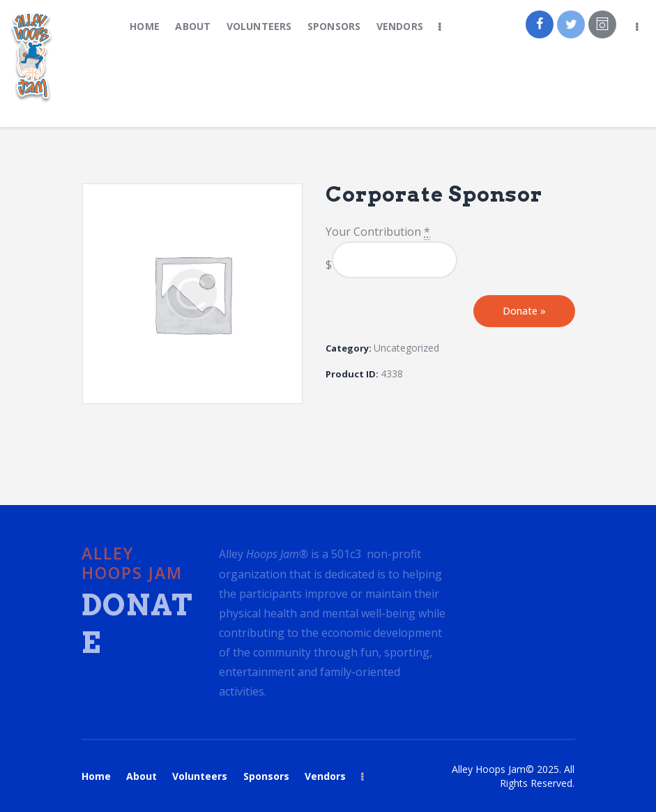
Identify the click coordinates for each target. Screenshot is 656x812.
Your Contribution (378, 232)
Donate (524, 311)
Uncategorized (406, 348)
